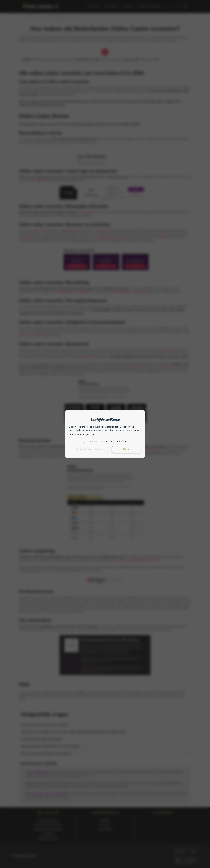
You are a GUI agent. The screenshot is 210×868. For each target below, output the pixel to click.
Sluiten (126, 449)
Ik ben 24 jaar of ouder (89, 449)
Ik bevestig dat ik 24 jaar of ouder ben (107, 442)
